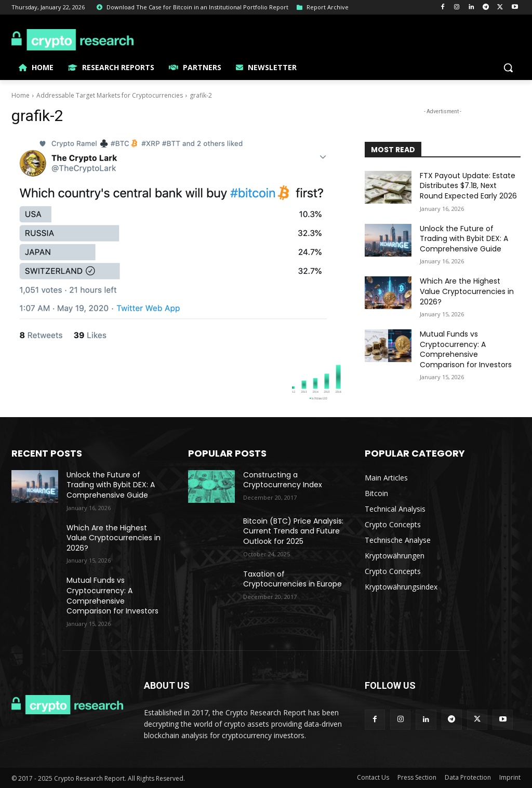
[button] (508, 68)
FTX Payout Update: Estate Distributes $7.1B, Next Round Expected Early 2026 (468, 186)
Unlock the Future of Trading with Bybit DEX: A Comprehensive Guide (464, 239)
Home (21, 95)
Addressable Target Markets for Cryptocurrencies (110, 95)
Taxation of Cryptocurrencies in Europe (292, 579)
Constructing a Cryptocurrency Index (283, 480)
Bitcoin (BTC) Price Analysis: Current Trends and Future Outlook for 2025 (293, 531)
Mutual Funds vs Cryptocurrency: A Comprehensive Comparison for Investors (466, 349)
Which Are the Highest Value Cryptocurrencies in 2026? (467, 291)
